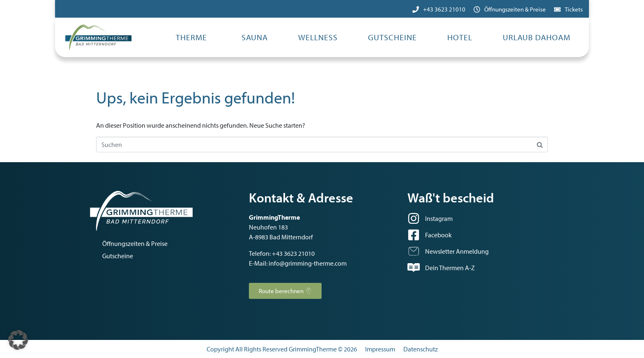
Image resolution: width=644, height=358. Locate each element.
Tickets (574, 9)
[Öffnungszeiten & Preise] (477, 9)
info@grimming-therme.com (308, 263)
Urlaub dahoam (537, 37)
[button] (18, 340)
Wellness (318, 37)
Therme (191, 37)
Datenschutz (421, 349)
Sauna (255, 37)
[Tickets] (557, 9)
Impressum (380, 349)
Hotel (460, 37)
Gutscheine (392, 37)
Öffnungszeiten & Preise (515, 9)
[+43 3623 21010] (416, 9)
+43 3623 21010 (444, 9)
